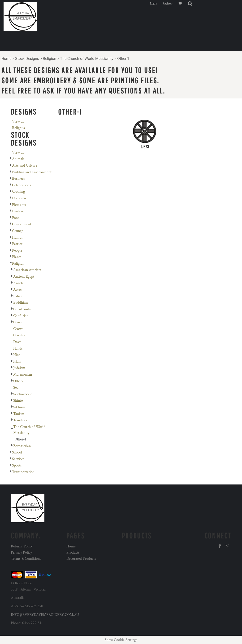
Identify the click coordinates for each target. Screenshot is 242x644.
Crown (18, 329)
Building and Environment (32, 172)
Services (18, 459)
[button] (190, 4)
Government (22, 224)
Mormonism (23, 375)
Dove (17, 342)
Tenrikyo (20, 420)
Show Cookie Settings (121, 640)
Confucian (21, 316)
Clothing (18, 192)
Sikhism (19, 407)
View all (18, 122)
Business (18, 179)
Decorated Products (81, 559)
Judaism (19, 368)
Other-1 (19, 381)
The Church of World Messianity (87, 59)
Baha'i (18, 296)
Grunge (18, 231)
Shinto (18, 401)
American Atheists (27, 270)
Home (6, 59)
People (17, 251)
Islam (17, 362)
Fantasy (18, 211)
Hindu (18, 355)
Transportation (23, 472)
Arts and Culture (25, 166)
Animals (18, 159)
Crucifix (19, 335)
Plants (17, 257)
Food (16, 218)
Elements (19, 205)
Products (73, 553)
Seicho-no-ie (23, 394)
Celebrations (22, 185)
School (17, 452)
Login (154, 4)
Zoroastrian (22, 446)
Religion (50, 59)
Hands (18, 349)
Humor (17, 238)
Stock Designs (27, 59)
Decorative (20, 198)
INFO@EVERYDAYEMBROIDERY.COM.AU (45, 615)
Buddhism (21, 303)
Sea (16, 388)
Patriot (17, 244)
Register (168, 4)
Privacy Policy (21, 553)
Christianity (22, 309)
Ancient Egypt (24, 277)
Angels (18, 283)
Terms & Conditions (26, 559)
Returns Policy (22, 546)
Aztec (17, 290)
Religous (18, 128)
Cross (17, 322)
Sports (17, 465)
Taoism (19, 414)
